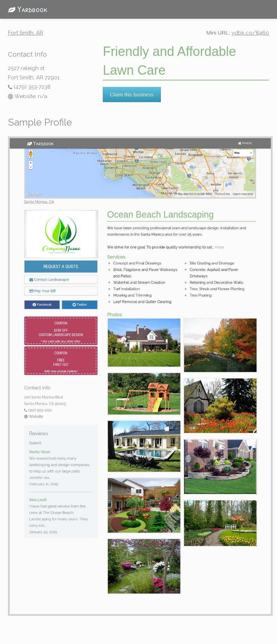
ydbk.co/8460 (250, 33)
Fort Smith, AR (26, 33)
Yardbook (26, 9)
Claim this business (132, 95)
